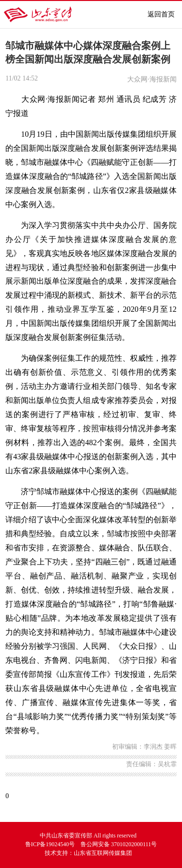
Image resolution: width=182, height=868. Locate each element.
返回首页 (161, 14)
